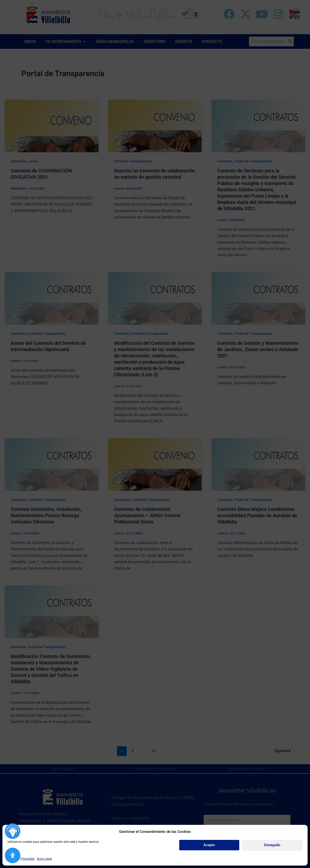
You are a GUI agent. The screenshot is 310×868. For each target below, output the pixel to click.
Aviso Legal (44, 859)
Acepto (209, 845)
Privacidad (27, 859)
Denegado (272, 845)
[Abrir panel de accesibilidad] (13, 855)
